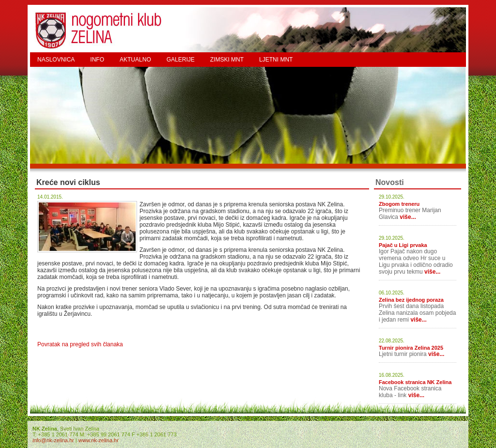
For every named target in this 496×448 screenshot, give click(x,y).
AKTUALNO (135, 60)
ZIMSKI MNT (227, 60)
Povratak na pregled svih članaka (80, 344)
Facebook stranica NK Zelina (415, 382)
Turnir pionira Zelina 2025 (411, 348)
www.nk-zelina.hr (99, 440)
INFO (97, 60)
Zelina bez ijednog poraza (411, 300)
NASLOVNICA (56, 60)
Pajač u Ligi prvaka (403, 245)
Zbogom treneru (399, 204)
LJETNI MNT (276, 60)
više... (408, 217)
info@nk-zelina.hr (53, 440)
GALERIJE (181, 60)
